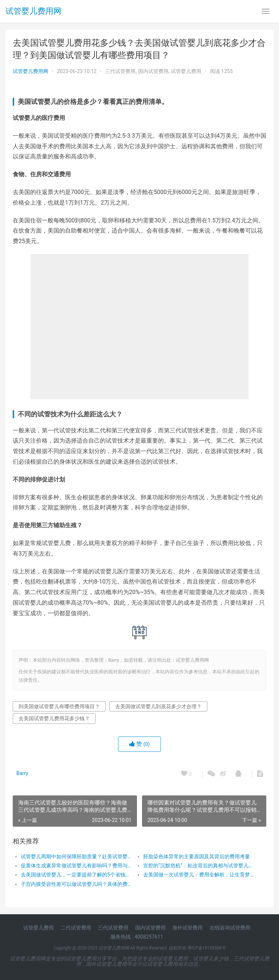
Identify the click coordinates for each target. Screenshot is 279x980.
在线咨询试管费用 (230, 928)
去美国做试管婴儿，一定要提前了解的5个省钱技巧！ (76, 875)
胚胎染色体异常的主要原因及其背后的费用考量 (197, 856)
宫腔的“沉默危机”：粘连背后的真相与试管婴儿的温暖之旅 (198, 866)
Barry (22, 773)
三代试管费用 (120, 71)
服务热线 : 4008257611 (137, 937)
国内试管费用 (153, 71)
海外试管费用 (187, 928)
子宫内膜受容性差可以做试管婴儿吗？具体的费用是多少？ (76, 884)
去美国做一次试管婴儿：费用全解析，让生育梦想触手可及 (198, 875)
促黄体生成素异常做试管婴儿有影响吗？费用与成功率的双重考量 (76, 866)
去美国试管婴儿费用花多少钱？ (54, 718)
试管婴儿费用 (186, 71)
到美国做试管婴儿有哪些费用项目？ (59, 706)
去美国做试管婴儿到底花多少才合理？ (158, 706)
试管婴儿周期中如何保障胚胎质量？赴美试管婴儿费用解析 (76, 856)
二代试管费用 (76, 928)
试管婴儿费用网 (33, 11)
